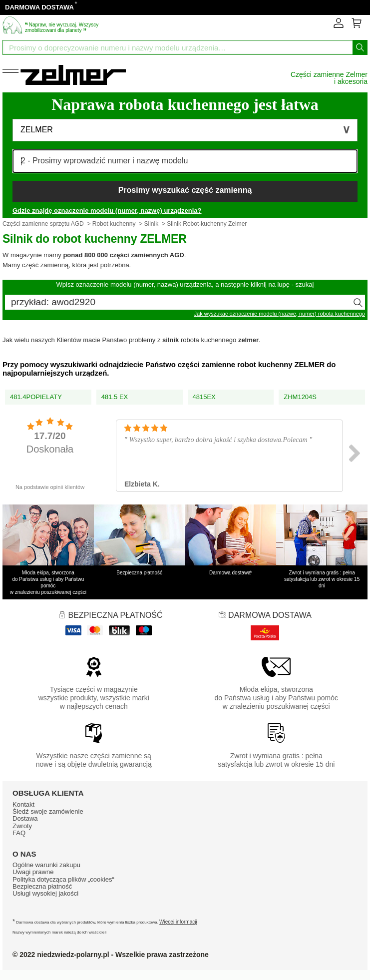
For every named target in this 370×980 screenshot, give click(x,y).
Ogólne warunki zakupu (46, 865)
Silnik (152, 224)
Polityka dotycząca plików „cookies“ (63, 879)
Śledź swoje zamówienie (48, 811)
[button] (185, 130)
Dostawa (25, 818)
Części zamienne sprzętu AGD (43, 224)
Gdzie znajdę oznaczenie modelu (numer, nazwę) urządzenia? (107, 211)
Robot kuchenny (114, 224)
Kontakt (23, 804)
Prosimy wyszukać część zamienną (185, 190)
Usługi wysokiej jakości (45, 893)
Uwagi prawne (33, 872)
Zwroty (22, 826)
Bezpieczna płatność (42, 886)
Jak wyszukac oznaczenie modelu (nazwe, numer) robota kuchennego (280, 314)
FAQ (19, 833)
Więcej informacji (178, 922)
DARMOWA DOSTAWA (39, 7)
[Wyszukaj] (360, 47)
